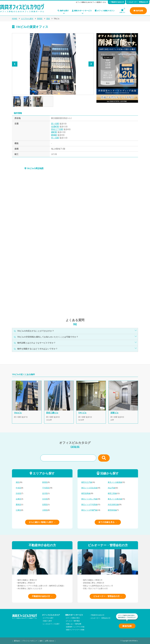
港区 (18, 482)
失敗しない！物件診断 (74, 624)
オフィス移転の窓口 (73, 618)
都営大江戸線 (87, 482)
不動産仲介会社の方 (117, 2)
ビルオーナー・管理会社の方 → (108, 596)
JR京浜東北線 (113, 505)
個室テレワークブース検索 (75, 630)
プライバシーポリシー (30, 641)
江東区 (18, 510)
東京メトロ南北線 (115, 499)
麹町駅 (54, 132)
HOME (15, 19)
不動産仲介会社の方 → (42, 596)
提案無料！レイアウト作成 (75, 627)
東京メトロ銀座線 (115, 482)
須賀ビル (114, 413)
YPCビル (82, 413)
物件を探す (63, 11)
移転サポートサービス (82, 11)
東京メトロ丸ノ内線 (89, 499)
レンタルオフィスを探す (51, 624)
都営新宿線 (112, 510)
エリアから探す (27, 19)
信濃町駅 (55, 127)
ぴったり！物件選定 (73, 621)
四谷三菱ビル (52, 413)
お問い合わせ (49, 641)
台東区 (18, 499)
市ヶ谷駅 (55, 138)
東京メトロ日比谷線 (89, 488)
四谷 (48, 19)
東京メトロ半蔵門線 (89, 510)
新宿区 (40, 19)
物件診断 (138, 11)
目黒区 (45, 505)
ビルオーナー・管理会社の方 (138, 2)
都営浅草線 (86, 493)
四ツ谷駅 (55, 124)
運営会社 (17, 641)
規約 (41, 641)
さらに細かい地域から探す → (42, 522)
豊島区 (18, 505)
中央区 (18, 488)
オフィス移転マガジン (105, 11)
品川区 (45, 493)
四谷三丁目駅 (57, 129)
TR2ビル (18, 413)
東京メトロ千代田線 (89, 505)
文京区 (45, 499)
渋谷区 (18, 493)
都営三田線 (112, 493)
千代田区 (46, 488)
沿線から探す (48, 621)
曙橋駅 (54, 135)
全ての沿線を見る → (108, 522)
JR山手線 (111, 488)
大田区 (45, 510)
